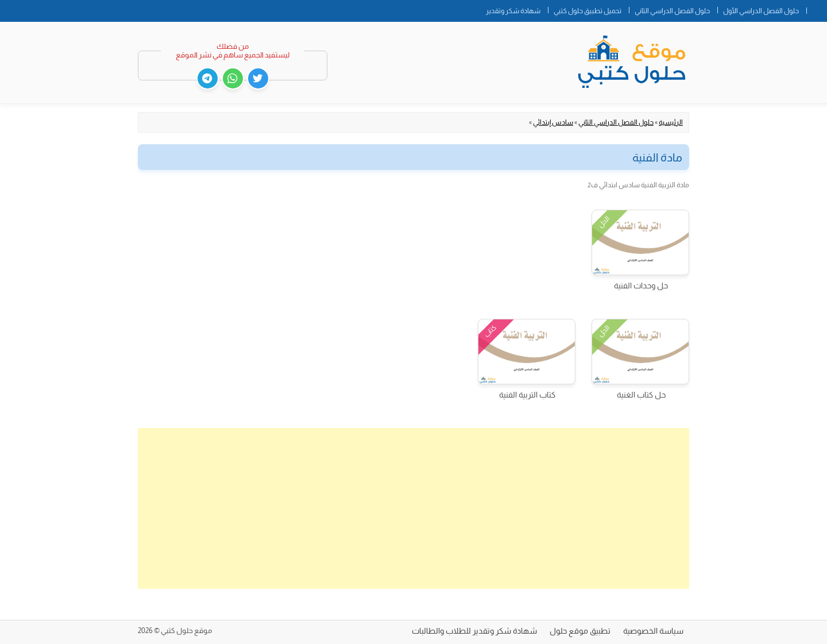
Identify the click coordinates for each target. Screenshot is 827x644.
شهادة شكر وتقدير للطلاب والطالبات (474, 631)
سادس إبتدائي (553, 122)
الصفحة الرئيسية (817, 9)
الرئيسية (671, 122)
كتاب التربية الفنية (527, 395)
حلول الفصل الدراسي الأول (761, 11)
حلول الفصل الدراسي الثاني (672, 11)
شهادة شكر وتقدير (513, 11)
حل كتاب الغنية (641, 395)
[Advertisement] (413, 508)
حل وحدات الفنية (641, 286)
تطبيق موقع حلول (580, 631)
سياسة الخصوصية (653, 631)
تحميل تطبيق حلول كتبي (588, 11)
